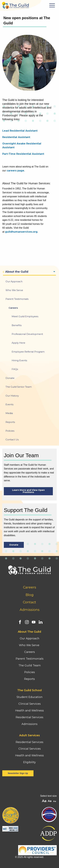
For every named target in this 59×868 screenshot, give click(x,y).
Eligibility (29, 762)
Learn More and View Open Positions (28, 491)
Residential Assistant (16, 137)
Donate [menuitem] (10, 378)
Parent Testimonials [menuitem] (17, 299)
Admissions (30, 610)
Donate (14, 545)
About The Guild (29, 632)
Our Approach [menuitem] (14, 281)
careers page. (16, 171)
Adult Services (29, 735)
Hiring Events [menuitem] (19, 360)
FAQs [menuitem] (15, 369)
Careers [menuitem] (13, 308)
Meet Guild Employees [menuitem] (25, 316)
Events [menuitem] (9, 404)
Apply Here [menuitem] (18, 343)
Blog (29, 595)
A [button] (55, 801)
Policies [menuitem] (10, 431)
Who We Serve (29, 645)
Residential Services (29, 717)
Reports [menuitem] (10, 422)
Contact (29, 602)
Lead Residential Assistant (20, 131)
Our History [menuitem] (12, 396)
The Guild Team (30, 665)
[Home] (15, 4)
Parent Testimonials (30, 659)
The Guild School (30, 690)
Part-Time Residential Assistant (23, 154)
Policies (30, 672)
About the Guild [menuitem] (17, 272)
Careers (30, 587)
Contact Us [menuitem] (12, 440)
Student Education (30, 697)
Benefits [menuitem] (17, 325)
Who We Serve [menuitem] (14, 290)
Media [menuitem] (9, 413)
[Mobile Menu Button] (53, 5)
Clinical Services (30, 704)
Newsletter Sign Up (18, 773)
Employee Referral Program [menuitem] (28, 352)
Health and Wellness (29, 711)
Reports (29, 679)
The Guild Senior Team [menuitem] (19, 387)
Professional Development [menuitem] (27, 334)
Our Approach (30, 638)
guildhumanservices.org (21, 232)
